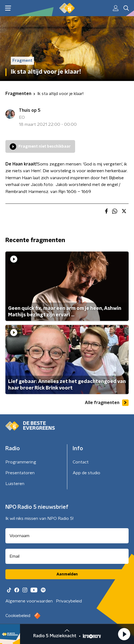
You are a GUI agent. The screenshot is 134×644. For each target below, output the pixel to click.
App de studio (86, 473)
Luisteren (15, 484)
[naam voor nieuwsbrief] (67, 536)
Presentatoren (20, 473)
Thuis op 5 (30, 110)
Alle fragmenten (107, 403)
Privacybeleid (69, 601)
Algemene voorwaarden (29, 601)
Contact (81, 462)
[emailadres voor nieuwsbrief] (67, 556)
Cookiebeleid (18, 616)
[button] (124, 634)
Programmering (21, 462)
